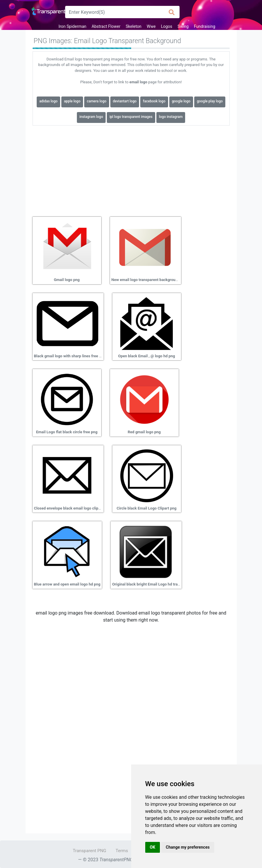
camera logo (97, 101)
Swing (183, 26)
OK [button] (153, 847)
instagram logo (91, 117)
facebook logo (154, 101)
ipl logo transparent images (131, 117)
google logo (181, 101)
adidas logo (48, 101)
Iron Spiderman (72, 26)
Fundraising (205, 26)
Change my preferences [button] (188, 847)
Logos (167, 26)
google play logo (210, 101)
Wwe (151, 26)
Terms (122, 851)
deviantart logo (125, 101)
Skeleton (133, 26)
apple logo (72, 101)
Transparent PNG (89, 851)
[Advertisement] (131, 169)
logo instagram (171, 117)
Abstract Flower (106, 26)
